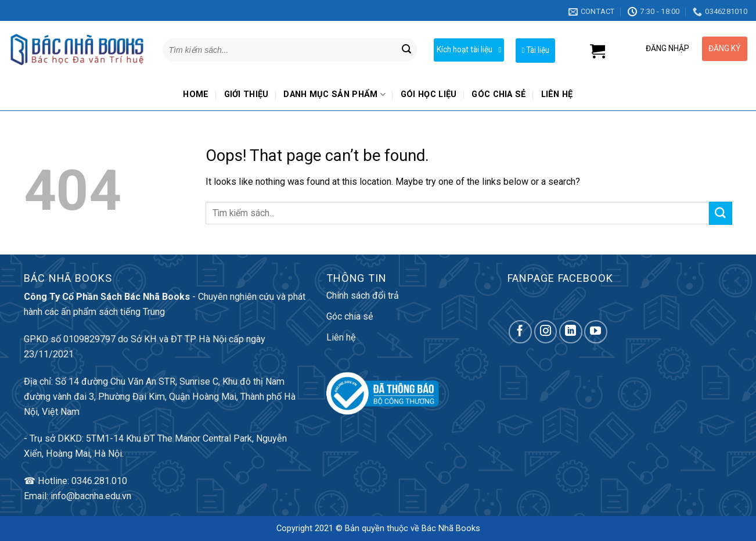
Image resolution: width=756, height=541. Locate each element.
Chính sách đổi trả (363, 295)
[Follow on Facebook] (520, 332)
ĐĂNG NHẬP (667, 48)
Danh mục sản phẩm (334, 94)
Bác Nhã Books (451, 529)
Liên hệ (557, 94)
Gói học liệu (429, 94)
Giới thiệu (246, 94)
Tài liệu (535, 50)
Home (196, 94)
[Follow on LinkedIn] (571, 332)
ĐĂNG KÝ (725, 48)
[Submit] (406, 50)
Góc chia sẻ (498, 94)
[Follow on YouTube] (596, 332)
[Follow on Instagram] (546, 332)
